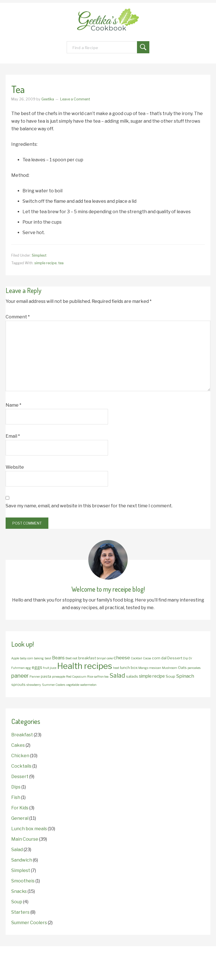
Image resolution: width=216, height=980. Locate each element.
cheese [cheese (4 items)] (122, 658)
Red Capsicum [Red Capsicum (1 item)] (76, 677)
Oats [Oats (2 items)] (182, 668)
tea (61, 263)
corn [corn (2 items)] (156, 658)
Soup (17, 902)
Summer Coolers (29, 923)
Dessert (20, 777)
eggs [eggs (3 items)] (37, 667)
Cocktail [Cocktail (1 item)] (136, 658)
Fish (16, 797)
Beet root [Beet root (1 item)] (71, 658)
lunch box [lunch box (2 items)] (129, 668)
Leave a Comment (75, 99)
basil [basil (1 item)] (48, 658)
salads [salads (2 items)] (132, 676)
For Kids (20, 808)
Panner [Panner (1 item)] (35, 677)
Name (13, 405)
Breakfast (22, 735)
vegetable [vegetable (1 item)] (73, 685)
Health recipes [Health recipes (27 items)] (85, 666)
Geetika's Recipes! (108, 23)
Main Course (25, 839)
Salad (17, 850)
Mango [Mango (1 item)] (143, 668)
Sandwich (22, 860)
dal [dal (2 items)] (164, 658)
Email (13, 436)
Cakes (18, 745)
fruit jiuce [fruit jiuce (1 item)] (50, 668)
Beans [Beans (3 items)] (58, 658)
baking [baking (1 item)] (39, 658)
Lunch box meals (29, 829)
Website (15, 467)
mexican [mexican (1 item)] (155, 668)
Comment (18, 317)
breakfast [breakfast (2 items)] (87, 658)
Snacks (19, 891)
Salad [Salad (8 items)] (117, 676)
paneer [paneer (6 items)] (20, 676)
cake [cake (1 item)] (110, 658)
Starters (20, 912)
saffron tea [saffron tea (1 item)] (101, 677)
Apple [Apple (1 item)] (15, 658)
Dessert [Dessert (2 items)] (175, 658)
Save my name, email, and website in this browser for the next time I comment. (89, 506)
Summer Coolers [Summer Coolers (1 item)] (54, 685)
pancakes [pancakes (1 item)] (194, 668)
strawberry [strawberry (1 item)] (34, 685)
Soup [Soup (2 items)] (170, 676)
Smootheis (23, 881)
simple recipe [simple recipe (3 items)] (152, 676)
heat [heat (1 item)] (116, 668)
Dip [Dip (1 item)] (185, 658)
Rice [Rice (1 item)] (90, 677)
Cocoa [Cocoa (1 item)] (147, 658)
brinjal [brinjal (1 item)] (101, 658)
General (20, 818)
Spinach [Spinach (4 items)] (185, 676)
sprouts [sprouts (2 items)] (18, 684)
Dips (16, 787)
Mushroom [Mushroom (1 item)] (170, 668)
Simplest (39, 255)
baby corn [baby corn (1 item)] (27, 658)
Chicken (20, 756)
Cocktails (21, 766)
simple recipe (45, 263)
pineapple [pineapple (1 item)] (59, 677)
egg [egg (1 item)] (28, 668)
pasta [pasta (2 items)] (46, 676)
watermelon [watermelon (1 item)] (88, 685)
